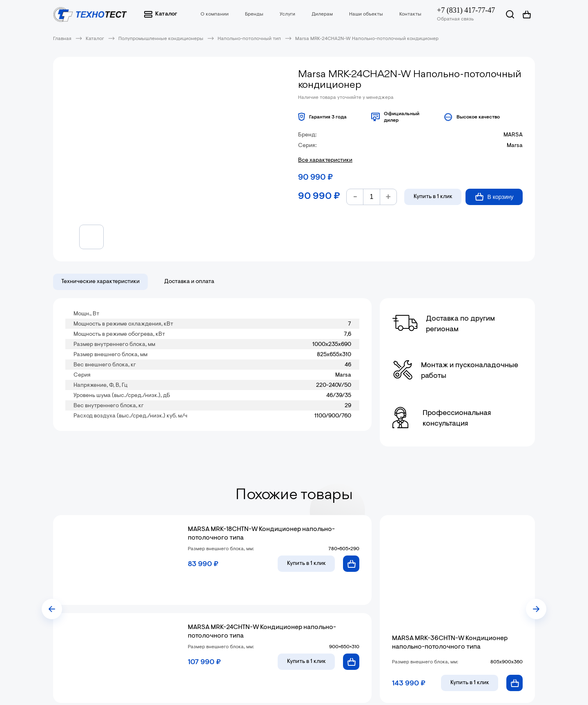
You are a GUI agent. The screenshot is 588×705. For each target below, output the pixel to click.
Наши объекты (366, 14)
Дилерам (322, 14)
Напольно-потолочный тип (249, 39)
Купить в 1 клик (433, 197)
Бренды (254, 14)
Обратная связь (455, 19)
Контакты (410, 14)
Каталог (161, 14)
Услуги (287, 14)
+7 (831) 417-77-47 (466, 10)
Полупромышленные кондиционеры (161, 39)
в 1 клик (306, 564)
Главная (62, 39)
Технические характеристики (100, 282)
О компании (215, 14)
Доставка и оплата (189, 282)
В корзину (494, 197)
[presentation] (52, 609)
